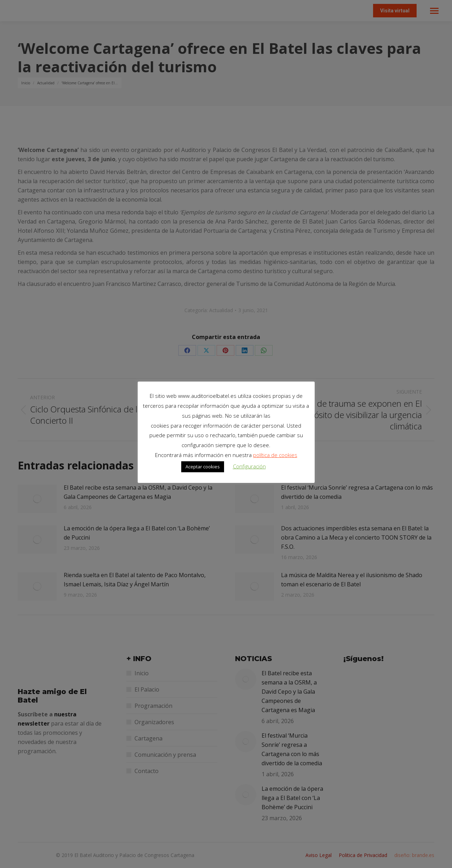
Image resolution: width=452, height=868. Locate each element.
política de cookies (275, 455)
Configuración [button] (249, 466)
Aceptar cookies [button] (203, 467)
